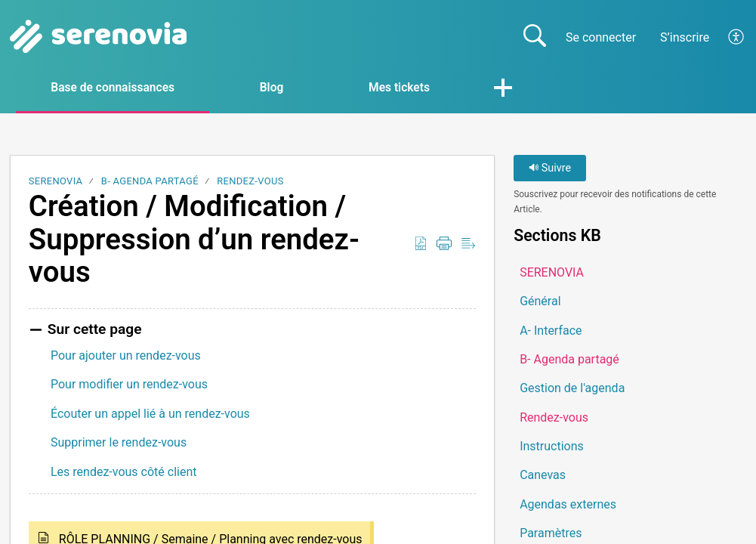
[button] (737, 37)
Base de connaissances (118, 88)
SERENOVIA (56, 182)
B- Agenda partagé (150, 182)
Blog (282, 88)
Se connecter (601, 37)
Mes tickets (416, 88)
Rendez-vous (250, 182)
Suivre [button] (550, 169)
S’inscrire (685, 37)
